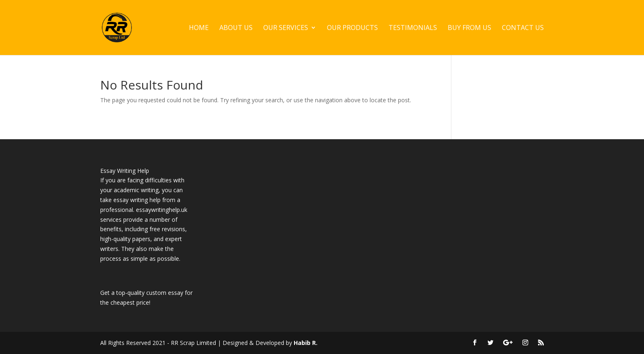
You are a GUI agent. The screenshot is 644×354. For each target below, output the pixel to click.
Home (199, 28)
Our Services (286, 28)
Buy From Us (469, 28)
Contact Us (523, 28)
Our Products (352, 28)
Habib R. (306, 343)
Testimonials (413, 28)
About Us (236, 28)
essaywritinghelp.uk (162, 210)
